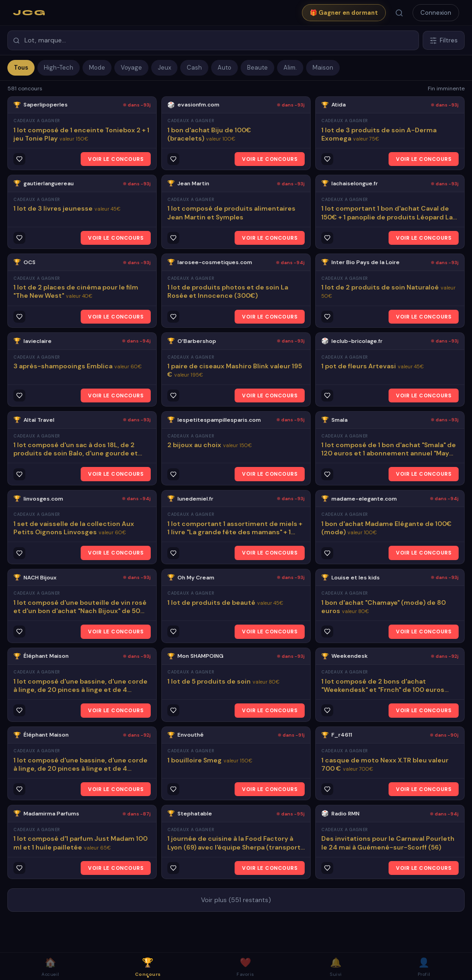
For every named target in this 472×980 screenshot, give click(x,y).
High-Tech (59, 68)
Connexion (436, 13)
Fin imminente (446, 89)
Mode (97, 68)
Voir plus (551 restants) (236, 900)
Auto (224, 68)
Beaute (257, 68)
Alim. (290, 68)
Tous (21, 68)
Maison (323, 68)
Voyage (131, 68)
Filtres (444, 40)
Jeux (164, 68)
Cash (194, 68)
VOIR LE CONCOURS (116, 159)
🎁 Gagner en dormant (344, 13)
